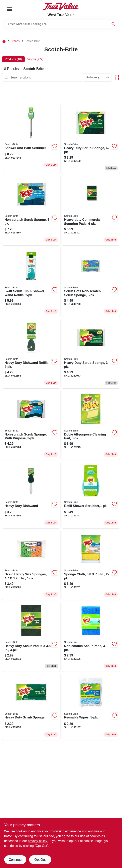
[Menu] (9, 9)
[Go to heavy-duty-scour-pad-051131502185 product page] (31, 636)
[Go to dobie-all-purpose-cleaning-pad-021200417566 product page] (91, 425)
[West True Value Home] (61, 6)
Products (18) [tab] (13, 59)
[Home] (4, 41)
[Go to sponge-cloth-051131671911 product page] (91, 565)
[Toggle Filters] (117, 77)
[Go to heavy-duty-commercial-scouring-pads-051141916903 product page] (91, 210)
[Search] (113, 24)
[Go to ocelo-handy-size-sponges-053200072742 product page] (31, 565)
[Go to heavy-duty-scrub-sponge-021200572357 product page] (91, 353)
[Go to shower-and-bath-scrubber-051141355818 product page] (31, 139)
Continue (15, 860)
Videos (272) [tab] (35, 59)
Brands (15, 41)
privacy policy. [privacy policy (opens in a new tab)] (38, 841)
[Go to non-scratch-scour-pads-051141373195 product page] (91, 636)
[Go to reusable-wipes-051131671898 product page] (91, 706)
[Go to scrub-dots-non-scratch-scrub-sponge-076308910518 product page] (91, 282)
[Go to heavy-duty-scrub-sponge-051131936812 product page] (91, 139)
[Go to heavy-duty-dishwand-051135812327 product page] (31, 495)
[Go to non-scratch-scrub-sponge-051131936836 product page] (31, 210)
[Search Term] (61, 24)
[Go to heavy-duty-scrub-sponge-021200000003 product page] (31, 706)
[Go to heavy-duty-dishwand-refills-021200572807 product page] (31, 353)
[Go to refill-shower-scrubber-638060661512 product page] (91, 495)
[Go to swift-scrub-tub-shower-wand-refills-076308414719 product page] (31, 282)
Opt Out (40, 860)
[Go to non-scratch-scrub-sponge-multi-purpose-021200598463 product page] (31, 425)
